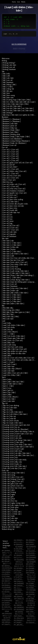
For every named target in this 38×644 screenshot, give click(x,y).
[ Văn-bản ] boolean (10, 287)
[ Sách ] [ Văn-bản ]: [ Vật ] (12, 384)
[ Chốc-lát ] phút (8, 499)
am (4, 553)
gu (3, 610)
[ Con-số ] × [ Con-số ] (10, 178)
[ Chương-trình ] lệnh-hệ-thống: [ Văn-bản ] (19, 432)
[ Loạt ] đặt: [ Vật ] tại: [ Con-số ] (14, 350)
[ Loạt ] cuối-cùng (9, 345)
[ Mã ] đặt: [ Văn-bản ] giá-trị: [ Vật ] (16, 313)
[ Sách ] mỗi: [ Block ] (10, 397)
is (15, 549)
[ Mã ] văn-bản (8, 319)
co (3, 573)
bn (4, 564)
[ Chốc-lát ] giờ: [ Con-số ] (12, 484)
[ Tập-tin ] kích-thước (10, 421)
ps (15, 621)
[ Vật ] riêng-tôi (8, 89)
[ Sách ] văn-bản (8, 402)
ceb (3, 571)
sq (28, 562)
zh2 (28, 621)
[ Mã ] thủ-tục (7, 183)
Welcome (6, 59)
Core (19, 2)
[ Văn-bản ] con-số (9, 285)
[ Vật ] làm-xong (8, 96)
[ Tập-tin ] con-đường (10, 406)
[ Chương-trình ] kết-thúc (12, 452)
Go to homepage (19, 45)
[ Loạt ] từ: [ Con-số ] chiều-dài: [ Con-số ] (18, 358)
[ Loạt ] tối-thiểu (8, 328)
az (3, 558)
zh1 (28, 619)
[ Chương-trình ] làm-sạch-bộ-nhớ (16, 426)
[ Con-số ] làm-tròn (9, 209)
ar (4, 556)
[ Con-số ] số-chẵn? (10, 168)
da (3, 579)
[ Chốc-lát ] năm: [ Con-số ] (12, 478)
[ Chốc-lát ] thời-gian (10, 508)
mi (15, 584)
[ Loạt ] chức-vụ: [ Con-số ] (12, 341)
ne (16, 604)
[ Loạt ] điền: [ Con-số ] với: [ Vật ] (15, 374)
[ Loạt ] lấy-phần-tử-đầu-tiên (14, 354)
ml (15, 589)
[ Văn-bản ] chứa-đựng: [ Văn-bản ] (16, 280)
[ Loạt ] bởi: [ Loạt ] (9, 365)
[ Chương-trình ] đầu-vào (12, 462)
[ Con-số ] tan (7, 220)
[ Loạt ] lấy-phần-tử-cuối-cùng (14, 352)
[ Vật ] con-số (7, 81)
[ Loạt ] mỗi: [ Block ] (10, 332)
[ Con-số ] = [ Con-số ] (10, 159)
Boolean (5, 118)
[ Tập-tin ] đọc (7, 410)
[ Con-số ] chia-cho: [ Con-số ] (14, 189)
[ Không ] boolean (9, 70)
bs (3, 566)
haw (7, 612)
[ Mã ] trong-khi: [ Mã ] (11, 311)
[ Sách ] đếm (7, 395)
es (3, 588)
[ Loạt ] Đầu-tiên (8, 343)
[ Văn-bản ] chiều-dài (10, 248)
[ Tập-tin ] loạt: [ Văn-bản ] (12, 423)
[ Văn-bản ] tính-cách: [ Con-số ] (15, 263)
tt (28, 591)
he (4, 616)
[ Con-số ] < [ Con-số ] (10, 155)
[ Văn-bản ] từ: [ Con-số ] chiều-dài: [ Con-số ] (20, 259)
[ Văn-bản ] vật (8, 241)
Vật (3, 72)
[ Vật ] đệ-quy (7, 92)
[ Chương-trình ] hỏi (10, 458)
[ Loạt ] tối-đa (7, 330)
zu (27, 623)
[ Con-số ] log (7, 224)
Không (4, 61)
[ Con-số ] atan (8, 222)
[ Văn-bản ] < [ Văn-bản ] (11, 295)
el (3, 584)
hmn (4, 621)
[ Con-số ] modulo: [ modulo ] (13, 191)
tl (27, 586)
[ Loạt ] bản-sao (8, 367)
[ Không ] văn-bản (9, 66)
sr (27, 565)
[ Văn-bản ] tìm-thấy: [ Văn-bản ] (15, 265)
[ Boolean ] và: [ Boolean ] (12, 139)
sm (27, 556)
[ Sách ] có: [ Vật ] (9, 400)
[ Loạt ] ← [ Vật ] (8, 335)
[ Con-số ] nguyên (9, 235)
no (15, 608)
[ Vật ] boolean (8, 83)
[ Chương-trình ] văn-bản (12, 439)
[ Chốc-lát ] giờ (8, 497)
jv (15, 556)
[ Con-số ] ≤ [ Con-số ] (10, 157)
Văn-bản (5, 239)
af (3, 551)
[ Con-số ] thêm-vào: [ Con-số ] (14, 172)
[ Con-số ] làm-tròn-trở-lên (13, 207)
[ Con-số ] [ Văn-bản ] (10, 202)
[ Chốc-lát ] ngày (8, 495)
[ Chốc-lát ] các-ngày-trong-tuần (15, 506)
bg (3, 562)
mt (16, 599)
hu (15, 541)
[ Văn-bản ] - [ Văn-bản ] (11, 278)
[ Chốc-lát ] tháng (9, 493)
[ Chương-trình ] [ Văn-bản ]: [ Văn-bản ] (18, 447)
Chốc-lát (5, 471)
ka (15, 558)
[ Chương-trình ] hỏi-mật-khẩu (14, 460)
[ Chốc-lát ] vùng (8, 475)
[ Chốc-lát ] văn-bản (10, 519)
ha (3, 614)
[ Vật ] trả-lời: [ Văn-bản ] (12, 107)
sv (27, 571)
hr (3, 623)
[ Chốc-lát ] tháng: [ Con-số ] (13, 480)
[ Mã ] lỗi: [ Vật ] (8, 315)
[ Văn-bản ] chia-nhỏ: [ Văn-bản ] (15, 289)
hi (4, 619)
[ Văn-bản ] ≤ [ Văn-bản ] (11, 298)
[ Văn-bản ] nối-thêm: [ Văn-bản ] (15, 254)
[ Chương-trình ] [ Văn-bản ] (13, 443)
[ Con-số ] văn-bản (9, 233)
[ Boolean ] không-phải (11, 135)
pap (15, 617)
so (27, 560)
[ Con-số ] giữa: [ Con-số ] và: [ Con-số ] (17, 163)
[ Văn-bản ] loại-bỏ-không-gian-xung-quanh (20, 282)
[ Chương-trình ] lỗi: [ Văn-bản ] (14, 467)
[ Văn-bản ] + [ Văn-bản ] (11, 252)
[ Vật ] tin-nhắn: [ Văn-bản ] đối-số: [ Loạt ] (19, 102)
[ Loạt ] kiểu (6, 324)
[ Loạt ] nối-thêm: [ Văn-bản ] (13, 326)
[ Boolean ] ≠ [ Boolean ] (11, 122)
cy (3, 577)
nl (15, 606)
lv (15, 580)
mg (15, 582)
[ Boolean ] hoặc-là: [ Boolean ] (14, 144)
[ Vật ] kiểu (6, 74)
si (28, 549)
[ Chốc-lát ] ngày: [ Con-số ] (13, 482)
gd (3, 606)
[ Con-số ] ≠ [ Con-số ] (10, 161)
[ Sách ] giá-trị (7, 391)
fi (3, 597)
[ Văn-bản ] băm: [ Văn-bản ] (13, 304)
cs (3, 575)
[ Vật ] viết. (6, 76)
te (28, 578)
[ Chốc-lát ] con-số (9, 521)
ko (15, 567)
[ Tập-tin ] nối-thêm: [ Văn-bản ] (15, 415)
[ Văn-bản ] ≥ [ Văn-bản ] (11, 302)
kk (15, 560)
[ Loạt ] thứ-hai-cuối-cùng (12, 348)
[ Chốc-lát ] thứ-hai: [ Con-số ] (14, 488)
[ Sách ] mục (7, 389)
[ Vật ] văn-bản (8, 79)
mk (15, 586)
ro (27, 541)
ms (15, 597)
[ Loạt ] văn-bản (8, 371)
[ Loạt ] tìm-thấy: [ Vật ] (11, 376)
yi (29, 615)
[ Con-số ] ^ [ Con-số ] (10, 230)
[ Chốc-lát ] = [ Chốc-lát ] (12, 512)
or (16, 612)
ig (16, 547)
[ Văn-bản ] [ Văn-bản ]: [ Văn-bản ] (16, 274)
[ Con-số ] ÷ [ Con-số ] (10, 187)
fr (3, 599)
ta (28, 576)
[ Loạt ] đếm (7, 356)
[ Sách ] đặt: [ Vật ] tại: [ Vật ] (13, 382)
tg (28, 580)
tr (27, 589)
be (3, 560)
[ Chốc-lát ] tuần (8, 517)
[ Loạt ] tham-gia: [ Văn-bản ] (13, 339)
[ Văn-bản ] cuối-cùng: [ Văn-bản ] (15, 272)
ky (15, 571)
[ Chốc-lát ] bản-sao (10, 510)
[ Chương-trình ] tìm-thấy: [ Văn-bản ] (17, 445)
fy (3, 601)
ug (27, 593)
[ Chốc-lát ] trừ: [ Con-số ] (12, 525)
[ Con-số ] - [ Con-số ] (10, 174)
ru (27, 543)
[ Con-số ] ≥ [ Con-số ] (10, 152)
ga (3, 603)
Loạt (4, 322)
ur (29, 597)
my (17, 602)
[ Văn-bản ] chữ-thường (11, 269)
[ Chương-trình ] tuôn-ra (12, 465)
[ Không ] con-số (8, 68)
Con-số (5, 148)
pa (16, 615)
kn (16, 565)
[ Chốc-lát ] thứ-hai (9, 502)
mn (15, 591)
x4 (28, 606)
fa (3, 595)
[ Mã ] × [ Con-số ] (9, 181)
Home (14, 2)
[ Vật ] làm (6, 94)
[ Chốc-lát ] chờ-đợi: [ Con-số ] (14, 469)
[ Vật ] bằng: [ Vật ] (9, 85)
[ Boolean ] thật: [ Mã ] (11, 131)
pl (15, 619)
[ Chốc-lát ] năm (8, 491)
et (4, 590)
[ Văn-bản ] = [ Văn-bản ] (12, 243)
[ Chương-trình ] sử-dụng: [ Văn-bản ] (17, 441)
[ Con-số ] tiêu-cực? (10, 198)
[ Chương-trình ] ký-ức (11, 428)
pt (15, 623)
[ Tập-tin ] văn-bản (9, 408)
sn (27, 558)
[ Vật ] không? (7, 113)
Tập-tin (5, 404)
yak (28, 612)
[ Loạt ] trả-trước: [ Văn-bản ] (13, 337)
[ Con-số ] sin (7, 215)
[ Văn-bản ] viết (8, 256)
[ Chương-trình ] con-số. (12, 436)
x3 (28, 604)
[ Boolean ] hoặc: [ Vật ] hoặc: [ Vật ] (16, 137)
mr (16, 595)
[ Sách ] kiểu (7, 380)
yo (27, 617)
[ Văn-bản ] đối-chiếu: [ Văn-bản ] (15, 293)
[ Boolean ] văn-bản (10, 124)
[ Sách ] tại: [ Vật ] (9, 393)
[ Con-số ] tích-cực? (10, 196)
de (3, 582)
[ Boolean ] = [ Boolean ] (11, 120)
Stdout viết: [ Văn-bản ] (11, 528)
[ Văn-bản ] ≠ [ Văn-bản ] (12, 246)
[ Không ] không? (8, 63)
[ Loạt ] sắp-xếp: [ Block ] (12, 369)
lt (15, 578)
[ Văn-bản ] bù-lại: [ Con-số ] (13, 261)
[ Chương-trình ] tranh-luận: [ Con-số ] (17, 434)
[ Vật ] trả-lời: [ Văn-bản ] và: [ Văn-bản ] (18, 109)
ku (15, 569)
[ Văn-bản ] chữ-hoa (10, 267)
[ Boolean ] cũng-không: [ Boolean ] (16, 142)
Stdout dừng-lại (8, 530)
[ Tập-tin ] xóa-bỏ (9, 419)
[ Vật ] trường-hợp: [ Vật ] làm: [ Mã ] (16, 100)
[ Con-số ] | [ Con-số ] (10, 228)
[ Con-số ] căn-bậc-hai (11, 213)
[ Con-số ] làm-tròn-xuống (12, 200)
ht (3, 625)
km (17, 562)
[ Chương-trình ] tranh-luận (13, 449)
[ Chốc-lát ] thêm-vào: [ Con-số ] (15, 523)
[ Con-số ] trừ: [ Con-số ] (11, 176)
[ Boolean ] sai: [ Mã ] (10, 133)
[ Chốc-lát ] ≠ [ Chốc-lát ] (12, 515)
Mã (3, 306)
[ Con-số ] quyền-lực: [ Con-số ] (14, 194)
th (29, 582)
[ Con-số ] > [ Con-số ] (10, 150)
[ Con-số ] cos (7, 217)
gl (3, 608)
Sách (4, 378)
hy (15, 543)
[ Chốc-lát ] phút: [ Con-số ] (13, 486)
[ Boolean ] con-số (9, 146)
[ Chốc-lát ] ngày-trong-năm (13, 504)
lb (15, 573)
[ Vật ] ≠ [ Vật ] (7, 87)
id (15, 545)
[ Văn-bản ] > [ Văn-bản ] (11, 300)
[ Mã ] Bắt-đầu (7, 308)
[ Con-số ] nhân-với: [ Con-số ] (14, 185)
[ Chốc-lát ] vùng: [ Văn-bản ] (13, 473)
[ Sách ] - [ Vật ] (8, 387)
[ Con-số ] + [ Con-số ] (10, 170)
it (15, 552)
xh (27, 608)
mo (15, 593)
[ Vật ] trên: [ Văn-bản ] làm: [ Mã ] (15, 105)
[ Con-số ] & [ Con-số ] (10, 226)
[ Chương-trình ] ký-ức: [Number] (15, 430)
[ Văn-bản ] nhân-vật (10, 291)
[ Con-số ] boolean (9, 237)
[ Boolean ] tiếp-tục (10, 128)
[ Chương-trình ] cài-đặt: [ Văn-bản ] (16, 454)
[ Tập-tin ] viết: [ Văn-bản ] (12, 413)
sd (27, 547)
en (3, 586)
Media (23, 2)
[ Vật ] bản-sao (8, 98)
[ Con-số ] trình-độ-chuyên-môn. (15, 204)
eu (3, 592)
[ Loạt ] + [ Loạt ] (8, 363)
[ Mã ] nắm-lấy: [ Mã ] (10, 317)
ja (16, 554)
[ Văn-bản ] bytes (9, 250)
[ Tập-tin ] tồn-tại (9, 417)
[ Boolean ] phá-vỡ (9, 126)
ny (15, 610)
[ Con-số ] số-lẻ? (8, 165)
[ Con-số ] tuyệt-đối (10, 211)
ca (3, 569)
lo (17, 576)
